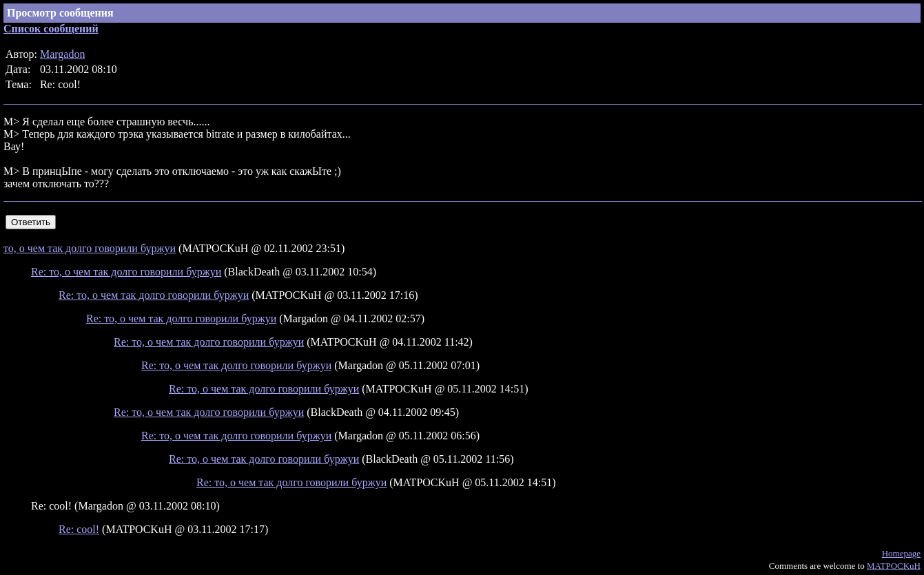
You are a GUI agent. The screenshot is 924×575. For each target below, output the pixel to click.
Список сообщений (51, 29)
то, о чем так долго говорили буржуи (90, 248)
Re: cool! (79, 529)
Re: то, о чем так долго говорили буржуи (126, 272)
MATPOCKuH (894, 566)
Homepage (901, 553)
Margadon (62, 54)
